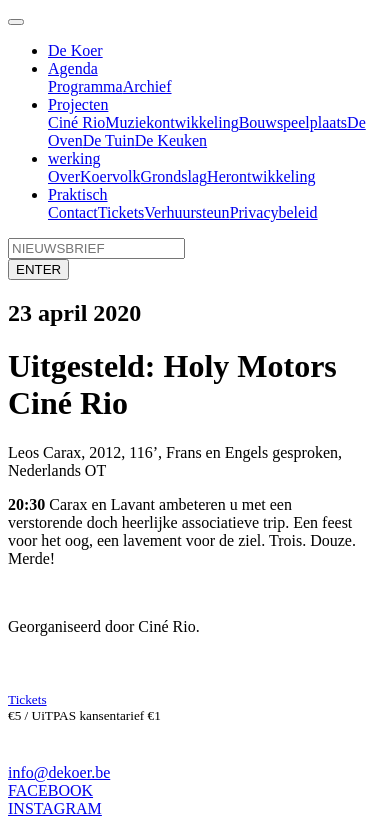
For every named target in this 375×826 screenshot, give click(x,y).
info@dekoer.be (59, 772)
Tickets (121, 212)
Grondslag (173, 176)
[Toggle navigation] (16, 22)
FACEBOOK (50, 790)
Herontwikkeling (261, 176)
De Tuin (109, 140)
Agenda (73, 68)
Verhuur (170, 212)
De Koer (75, 50)
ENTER (38, 269)
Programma (85, 86)
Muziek (129, 122)
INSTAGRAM (55, 808)
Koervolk (110, 176)
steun (213, 212)
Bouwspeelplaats (293, 122)
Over (64, 176)
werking (74, 158)
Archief (147, 86)
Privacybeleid (274, 212)
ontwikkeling (196, 122)
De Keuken (171, 140)
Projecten (78, 104)
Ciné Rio (76, 122)
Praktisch (78, 194)
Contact (73, 212)
